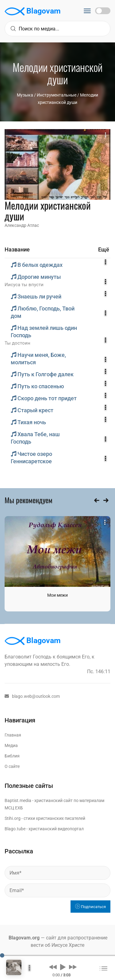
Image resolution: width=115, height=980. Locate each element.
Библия (12, 756)
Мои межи (57, 595)
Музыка (25, 95)
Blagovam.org (24, 938)
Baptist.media (18, 800)
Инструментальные (57, 95)
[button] (53, 967)
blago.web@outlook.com (32, 696)
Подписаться (90, 907)
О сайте (12, 766)
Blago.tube (15, 829)
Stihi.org (13, 818)
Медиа (11, 745)
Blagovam (33, 11)
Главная (13, 735)
